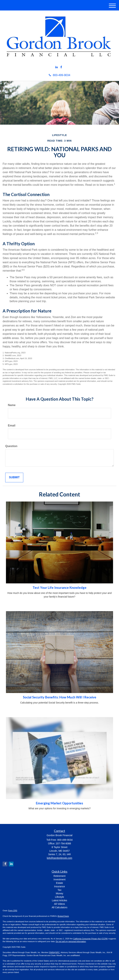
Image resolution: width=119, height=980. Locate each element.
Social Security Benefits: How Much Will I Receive (60, 697)
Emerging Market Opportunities (59, 803)
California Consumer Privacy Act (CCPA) (90, 939)
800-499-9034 (60, 75)
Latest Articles (59, 900)
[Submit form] (14, 478)
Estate (59, 883)
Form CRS (13, 911)
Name (12, 405)
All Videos (59, 904)
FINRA (52, 952)
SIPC (57, 952)
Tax (59, 890)
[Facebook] (61, 67)
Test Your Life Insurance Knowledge (59, 588)
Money (59, 893)
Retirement (59, 876)
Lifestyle (59, 897)
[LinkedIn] (57, 67)
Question (11, 446)
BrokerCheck (63, 916)
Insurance (59, 886)
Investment (59, 879)
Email (12, 425)
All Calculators (59, 907)
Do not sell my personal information (71, 941)
